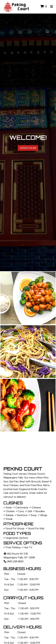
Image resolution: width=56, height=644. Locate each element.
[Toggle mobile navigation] (52, 7)
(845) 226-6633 (13, 562)
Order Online (28, 148)
